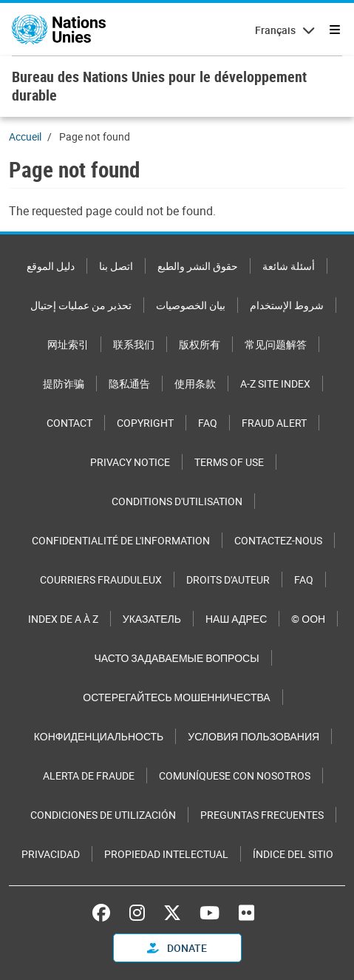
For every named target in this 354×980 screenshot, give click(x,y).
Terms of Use (229, 462)
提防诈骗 (64, 383)
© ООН (308, 619)
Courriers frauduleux (101, 579)
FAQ (208, 423)
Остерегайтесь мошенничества (176, 697)
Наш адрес (236, 619)
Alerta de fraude (89, 775)
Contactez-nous (278, 540)
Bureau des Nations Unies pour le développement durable (159, 86)
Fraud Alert (274, 423)
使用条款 (195, 383)
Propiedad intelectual (166, 854)
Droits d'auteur (228, 579)
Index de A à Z (63, 619)
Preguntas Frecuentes (262, 815)
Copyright (145, 423)
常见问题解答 (276, 344)
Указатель (152, 619)
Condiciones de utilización (103, 815)
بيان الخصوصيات (191, 305)
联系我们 (134, 344)
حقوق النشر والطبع (198, 266)
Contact (69, 423)
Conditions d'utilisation (177, 501)
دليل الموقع (51, 266)
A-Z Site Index (275, 383)
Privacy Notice (130, 462)
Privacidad (51, 854)
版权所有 (200, 344)
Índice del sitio (293, 854)
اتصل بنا (116, 266)
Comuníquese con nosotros (235, 775)
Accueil (25, 136)
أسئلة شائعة (289, 266)
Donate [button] (177, 948)
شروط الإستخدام (287, 305)
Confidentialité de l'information (121, 540)
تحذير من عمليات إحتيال (81, 305)
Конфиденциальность (99, 736)
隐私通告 (129, 383)
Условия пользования (253, 736)
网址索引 (68, 344)
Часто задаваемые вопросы (176, 658)
